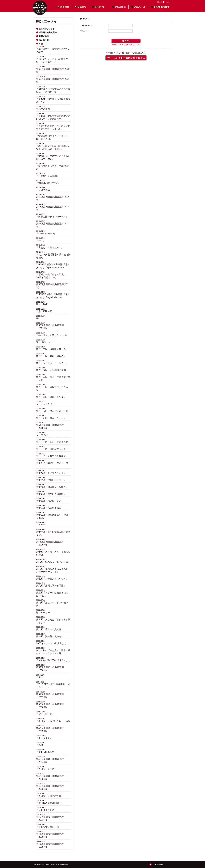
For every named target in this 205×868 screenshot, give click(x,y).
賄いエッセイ (99, 7)
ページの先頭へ (157, 864)
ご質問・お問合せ (160, 7)
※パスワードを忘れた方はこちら (126, 45)
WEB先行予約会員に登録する (126, 58)
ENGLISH (168, 2)
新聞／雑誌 (44, 36)
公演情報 (81, 7)
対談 (41, 44)
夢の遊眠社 (119, 7)
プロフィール (138, 7)
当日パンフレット (47, 29)
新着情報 (63, 7)
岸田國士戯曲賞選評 (48, 32)
